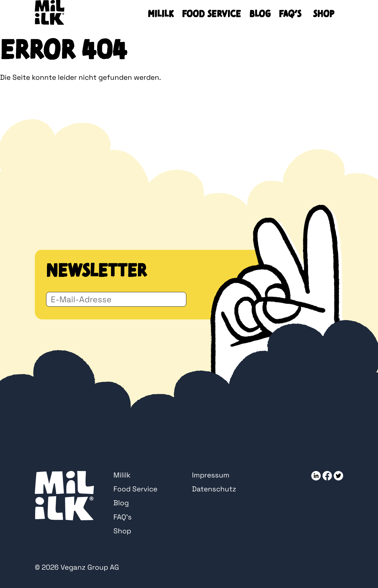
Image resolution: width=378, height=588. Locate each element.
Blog (260, 14)
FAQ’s (290, 14)
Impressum (211, 475)
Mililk (161, 14)
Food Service (211, 14)
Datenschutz (214, 489)
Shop (324, 14)
